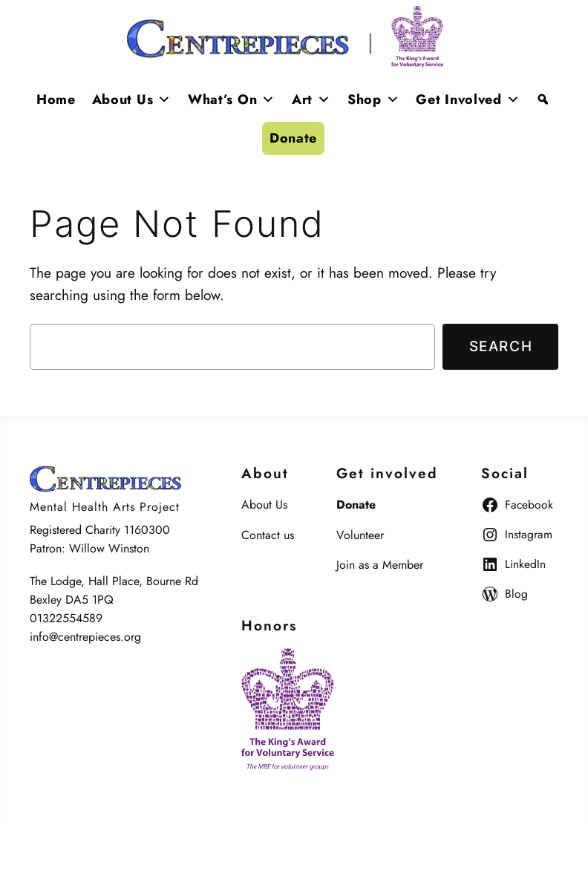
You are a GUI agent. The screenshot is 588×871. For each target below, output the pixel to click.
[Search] (543, 100)
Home (56, 100)
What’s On (232, 100)
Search (501, 346)
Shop (374, 100)
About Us (132, 100)
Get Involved (468, 100)
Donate (293, 138)
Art (311, 100)
